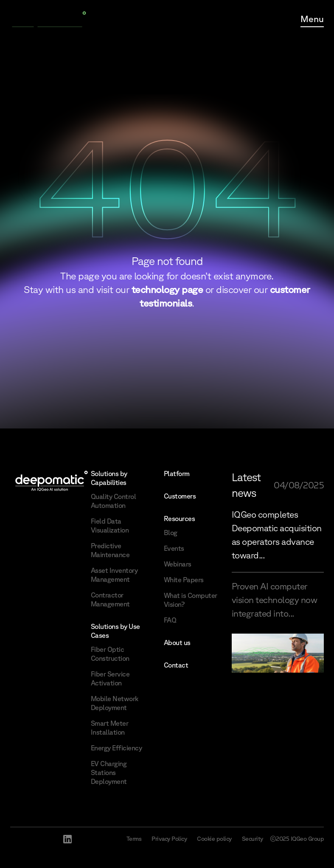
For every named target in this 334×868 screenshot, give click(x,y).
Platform (177, 473)
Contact (176, 665)
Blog (171, 533)
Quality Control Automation (114, 501)
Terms (134, 839)
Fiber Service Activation (110, 678)
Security (253, 839)
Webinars (178, 564)
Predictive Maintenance (110, 550)
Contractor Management (110, 599)
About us (177, 643)
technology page (167, 289)
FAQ (170, 620)
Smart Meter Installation (110, 728)
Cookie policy (214, 839)
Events (174, 548)
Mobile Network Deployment (115, 703)
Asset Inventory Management (114, 575)
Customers (180, 496)
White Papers (184, 580)
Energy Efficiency (116, 748)
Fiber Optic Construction (110, 654)
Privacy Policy (169, 839)
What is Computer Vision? (191, 600)
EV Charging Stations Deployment (109, 772)
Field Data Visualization (110, 526)
